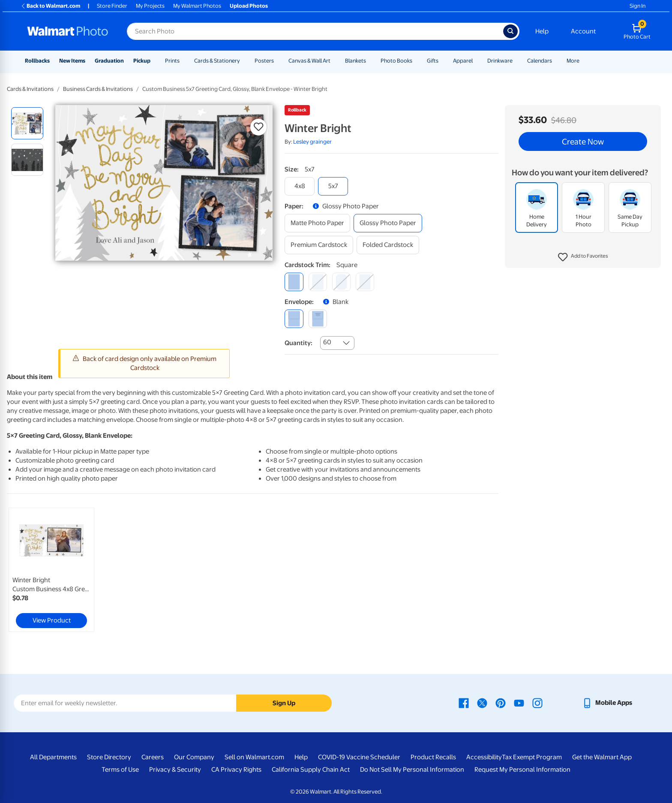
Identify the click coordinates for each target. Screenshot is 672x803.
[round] (318, 282)
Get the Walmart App (602, 757)
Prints (172, 61)
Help (542, 31)
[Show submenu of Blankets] (370, 61)
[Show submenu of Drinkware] (516, 61)
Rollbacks (37, 61)
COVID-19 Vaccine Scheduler (359, 757)
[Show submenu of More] (583, 61)
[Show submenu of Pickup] (154, 61)
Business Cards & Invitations (98, 89)
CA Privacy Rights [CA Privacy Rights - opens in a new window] (236, 770)
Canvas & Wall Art (309, 61)
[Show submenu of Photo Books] (416, 61)
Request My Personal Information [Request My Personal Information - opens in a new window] (522, 770)
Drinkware (500, 61)
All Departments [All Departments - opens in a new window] (53, 757)
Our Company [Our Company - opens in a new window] (194, 757)
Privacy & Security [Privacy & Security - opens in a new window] (175, 770)
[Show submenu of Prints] (183, 61)
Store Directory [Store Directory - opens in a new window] (109, 757)
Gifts (433, 61)
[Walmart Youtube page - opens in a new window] (519, 703)
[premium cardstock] (319, 245)
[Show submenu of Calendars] (556, 61)
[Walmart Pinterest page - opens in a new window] (501, 703)
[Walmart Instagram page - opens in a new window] (537, 703)
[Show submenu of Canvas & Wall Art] (334, 61)
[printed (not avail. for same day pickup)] (318, 319)
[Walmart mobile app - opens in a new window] (607, 703)
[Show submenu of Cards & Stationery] (244, 61)
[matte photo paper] (317, 223)
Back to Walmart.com (50, 6)
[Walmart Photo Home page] (68, 31)
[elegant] (341, 282)
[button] (583, 257)
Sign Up (284, 703)
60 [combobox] (327, 342)
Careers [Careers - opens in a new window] (153, 757)
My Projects (150, 6)
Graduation (109, 61)
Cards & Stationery (217, 61)
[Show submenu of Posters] (278, 61)
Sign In (637, 6)
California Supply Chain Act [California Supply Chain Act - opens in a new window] (311, 770)
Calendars (540, 61)
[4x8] (300, 186)
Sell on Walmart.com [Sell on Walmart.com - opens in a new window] (254, 757)
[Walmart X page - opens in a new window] (482, 703)
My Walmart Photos (197, 6)
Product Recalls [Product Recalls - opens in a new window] (433, 757)
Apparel (463, 61)
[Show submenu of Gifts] (442, 61)
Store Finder (112, 6)
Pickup (142, 61)
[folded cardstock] (388, 245)
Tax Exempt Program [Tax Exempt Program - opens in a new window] (532, 757)
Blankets (355, 61)
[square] (294, 282)
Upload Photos (249, 6)
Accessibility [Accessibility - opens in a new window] (484, 757)
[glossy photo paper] (388, 223)
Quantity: (298, 343)
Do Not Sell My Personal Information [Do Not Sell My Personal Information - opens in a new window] (412, 770)
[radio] (27, 123)
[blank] (294, 319)
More (573, 61)
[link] (51, 570)
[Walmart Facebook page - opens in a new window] (464, 703)
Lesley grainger (312, 142)
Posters (264, 61)
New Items (72, 61)
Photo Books (396, 61)
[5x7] (333, 186)
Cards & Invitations (30, 89)
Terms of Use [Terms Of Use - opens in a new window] (120, 770)
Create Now (583, 141)
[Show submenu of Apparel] (477, 61)
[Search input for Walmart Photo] (315, 31)
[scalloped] (365, 282)
